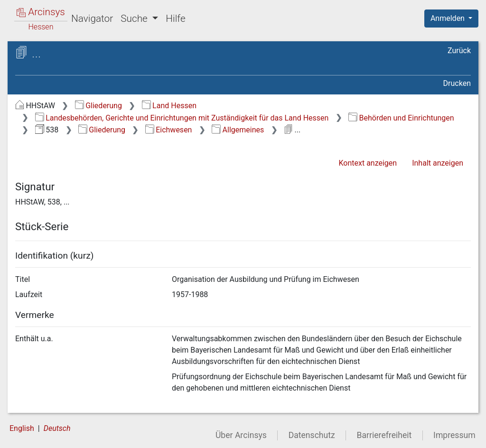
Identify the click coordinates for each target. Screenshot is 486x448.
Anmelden (449, 18)
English (22, 428)
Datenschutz (312, 435)
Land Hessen (169, 106)
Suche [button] (135, 19)
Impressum (454, 435)
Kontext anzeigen (368, 163)
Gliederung (98, 106)
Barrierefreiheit (384, 435)
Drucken (457, 83)
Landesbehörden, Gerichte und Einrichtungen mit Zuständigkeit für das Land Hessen (182, 118)
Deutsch (57, 428)
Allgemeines (238, 130)
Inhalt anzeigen (438, 163)
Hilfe (175, 19)
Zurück (459, 51)
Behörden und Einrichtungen (401, 118)
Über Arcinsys (241, 435)
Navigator (92, 19)
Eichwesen (169, 130)
